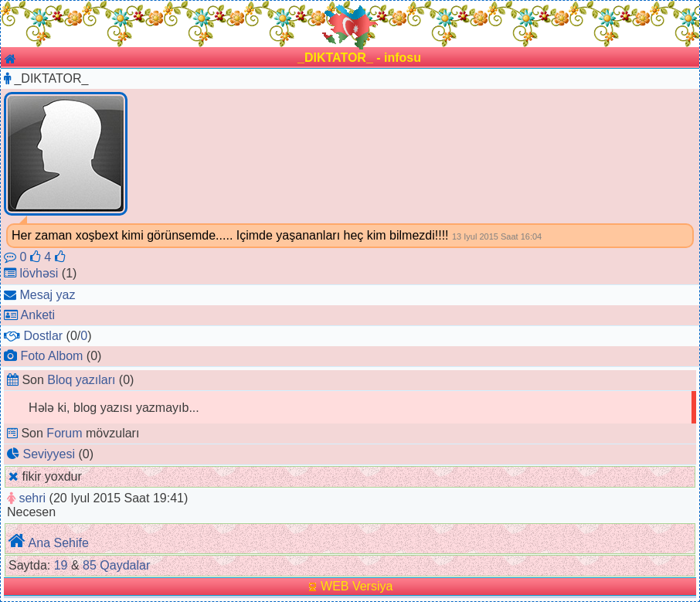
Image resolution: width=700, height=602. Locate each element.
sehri (32, 498)
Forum (64, 433)
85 (90, 565)
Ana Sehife (59, 543)
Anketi (38, 315)
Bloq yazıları (81, 380)
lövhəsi (39, 273)
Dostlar (43, 336)
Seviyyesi (49, 454)
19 (61, 565)
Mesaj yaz (47, 295)
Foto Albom (51, 356)
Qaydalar (125, 565)
